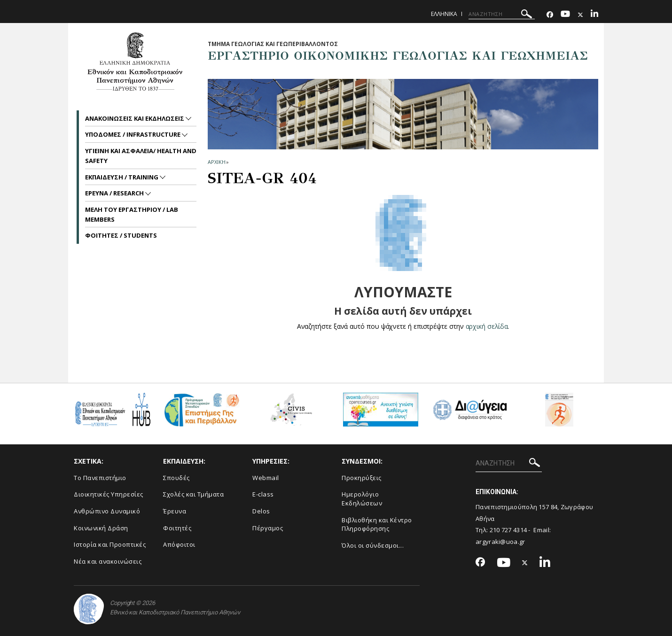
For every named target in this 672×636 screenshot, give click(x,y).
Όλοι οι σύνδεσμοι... (373, 545)
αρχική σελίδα (487, 326)
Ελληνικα (444, 14)
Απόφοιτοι (179, 544)
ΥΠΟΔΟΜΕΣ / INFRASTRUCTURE (133, 134)
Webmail (266, 478)
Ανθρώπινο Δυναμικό (107, 511)
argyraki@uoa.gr (500, 542)
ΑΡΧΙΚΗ (216, 162)
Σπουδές (176, 478)
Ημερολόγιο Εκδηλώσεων (362, 499)
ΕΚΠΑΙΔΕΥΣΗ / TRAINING (122, 177)
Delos (261, 511)
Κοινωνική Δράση (101, 528)
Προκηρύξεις (362, 478)
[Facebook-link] (550, 15)
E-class (263, 494)
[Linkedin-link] (594, 15)
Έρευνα (175, 511)
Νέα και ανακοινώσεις (108, 561)
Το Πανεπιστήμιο (100, 478)
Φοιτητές (177, 528)
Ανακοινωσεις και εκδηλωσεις (135, 118)
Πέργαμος (268, 528)
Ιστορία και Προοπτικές (110, 544)
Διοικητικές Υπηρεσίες (109, 494)
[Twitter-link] (580, 15)
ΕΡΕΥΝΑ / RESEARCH (115, 193)
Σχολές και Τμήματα (193, 494)
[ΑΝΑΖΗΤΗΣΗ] (502, 14)
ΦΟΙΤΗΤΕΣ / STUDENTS (121, 235)
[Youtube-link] (565, 15)
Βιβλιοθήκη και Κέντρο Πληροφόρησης (377, 524)
